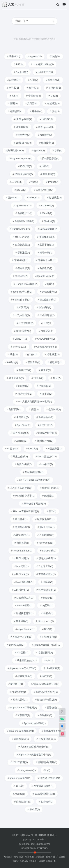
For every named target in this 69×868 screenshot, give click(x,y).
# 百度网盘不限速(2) (24, 221)
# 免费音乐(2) (21, 417)
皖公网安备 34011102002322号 (34, 844)
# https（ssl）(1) (45, 621)
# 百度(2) (46, 323)
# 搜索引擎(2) (23, 268)
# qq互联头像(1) (16, 645)
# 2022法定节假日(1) (49, 778)
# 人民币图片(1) (46, 535)
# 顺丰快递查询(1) (45, 519)
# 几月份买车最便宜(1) (20, 488)
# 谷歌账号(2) (55, 362)
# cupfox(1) (47, 598)
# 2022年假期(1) (19, 762)
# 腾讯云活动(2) (24, 394)
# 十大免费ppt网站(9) (42, 64)
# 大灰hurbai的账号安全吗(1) (34, 747)
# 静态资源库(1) (23, 802)
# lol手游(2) (46, 394)
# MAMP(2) (46, 213)
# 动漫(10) (55, 56)
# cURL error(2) (21, 237)
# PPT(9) (19, 64)
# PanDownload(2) (20, 229)
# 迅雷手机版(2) (46, 245)
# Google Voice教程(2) (26, 284)
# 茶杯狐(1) (47, 582)
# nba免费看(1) (52, 668)
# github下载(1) (48, 551)
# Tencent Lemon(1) (22, 551)
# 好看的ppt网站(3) (23, 174)
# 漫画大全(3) (23, 135)
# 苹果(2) (13, 354)
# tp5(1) (48, 660)
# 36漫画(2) (23, 307)
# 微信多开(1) (16, 684)
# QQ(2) (50, 284)
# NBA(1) (47, 629)
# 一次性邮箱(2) (21, 315)
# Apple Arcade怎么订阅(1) (22, 668)
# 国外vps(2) (13, 198)
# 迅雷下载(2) (45, 425)
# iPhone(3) (52, 182)
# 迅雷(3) (44, 166)
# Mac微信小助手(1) (24, 496)
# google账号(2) (48, 292)
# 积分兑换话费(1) (46, 558)
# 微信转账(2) (54, 409)
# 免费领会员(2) (45, 417)
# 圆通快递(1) (52, 708)
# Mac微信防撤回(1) (34, 472)
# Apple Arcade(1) (25, 629)
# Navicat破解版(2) (48, 229)
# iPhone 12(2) (19, 347)
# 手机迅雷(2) (23, 253)
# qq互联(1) (46, 605)
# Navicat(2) (48, 221)
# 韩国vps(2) (12, 449)
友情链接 (40, 857)
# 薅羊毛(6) (33, 88)
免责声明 (50, 857)
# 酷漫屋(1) (48, 496)
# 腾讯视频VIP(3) (15, 151)
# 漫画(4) (13, 103)
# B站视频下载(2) (47, 300)
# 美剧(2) (34, 409)
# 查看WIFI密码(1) (50, 488)
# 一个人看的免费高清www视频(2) (34, 402)
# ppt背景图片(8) (45, 72)
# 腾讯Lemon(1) (46, 527)
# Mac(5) (53, 96)
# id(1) (47, 770)
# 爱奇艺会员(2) (15, 378)
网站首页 (8, 857)
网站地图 (29, 857)
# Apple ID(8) (21, 72)
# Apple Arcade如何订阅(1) (45, 684)
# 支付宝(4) (31, 103)
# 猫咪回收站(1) (20, 739)
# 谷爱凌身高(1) (24, 676)
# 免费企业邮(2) (23, 464)
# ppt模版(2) (23, 386)
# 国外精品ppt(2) (20, 433)
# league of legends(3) (20, 158)
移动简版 (19, 857)
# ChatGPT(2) (20, 339)
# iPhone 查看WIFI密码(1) (25, 511)
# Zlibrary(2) (21, 441)
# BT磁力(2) (11, 362)
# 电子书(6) (13, 88)
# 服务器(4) (36, 111)
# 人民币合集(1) (20, 590)
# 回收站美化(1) (19, 700)
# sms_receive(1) (26, 770)
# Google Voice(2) (45, 276)
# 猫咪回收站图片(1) (46, 762)
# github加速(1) (22, 535)
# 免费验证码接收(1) (43, 786)
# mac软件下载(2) (21, 300)
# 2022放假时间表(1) (44, 794)
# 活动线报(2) (44, 386)
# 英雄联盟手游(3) (50, 158)
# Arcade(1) (19, 794)
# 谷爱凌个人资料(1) (21, 637)
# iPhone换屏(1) (48, 637)
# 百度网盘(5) (54, 88)
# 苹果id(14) (14, 56)
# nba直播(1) (21, 653)
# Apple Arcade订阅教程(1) (23, 708)
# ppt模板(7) (14, 80)
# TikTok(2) (37, 378)
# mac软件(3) (45, 135)
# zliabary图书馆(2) (47, 433)
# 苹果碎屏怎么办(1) (26, 660)
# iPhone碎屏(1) (24, 605)
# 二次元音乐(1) (45, 566)
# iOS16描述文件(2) (46, 457)
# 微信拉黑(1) (22, 543)
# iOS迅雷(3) (25, 166)
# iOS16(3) (20, 190)
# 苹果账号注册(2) (46, 260)
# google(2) (31, 354)
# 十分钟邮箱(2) (25, 323)
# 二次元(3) (16, 182)
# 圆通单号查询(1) (51, 731)
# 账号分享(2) (45, 253)
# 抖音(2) (56, 378)
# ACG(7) (33, 80)
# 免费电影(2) (45, 268)
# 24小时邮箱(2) (46, 315)
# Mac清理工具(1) (24, 598)
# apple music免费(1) (19, 778)
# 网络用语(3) (48, 174)
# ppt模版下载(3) (23, 143)
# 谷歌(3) (57, 151)
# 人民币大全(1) (20, 574)
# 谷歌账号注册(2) (44, 190)
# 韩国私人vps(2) (44, 441)
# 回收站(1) (46, 676)
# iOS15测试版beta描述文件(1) (34, 480)
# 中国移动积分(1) (46, 574)
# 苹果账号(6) (53, 80)
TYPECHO (42, 848)
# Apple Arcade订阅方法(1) (46, 645)
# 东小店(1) (34, 809)
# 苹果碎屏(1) (21, 621)
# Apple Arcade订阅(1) (34, 723)
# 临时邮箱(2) (44, 307)
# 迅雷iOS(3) (47, 119)
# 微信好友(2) (24, 370)
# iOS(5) (14, 96)
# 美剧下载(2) (14, 409)
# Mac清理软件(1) (24, 582)
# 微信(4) (55, 111)
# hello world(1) (45, 543)
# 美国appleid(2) (46, 237)
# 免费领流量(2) (22, 245)
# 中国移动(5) (34, 96)
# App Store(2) (23, 425)
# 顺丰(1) (51, 511)
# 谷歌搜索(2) (52, 354)
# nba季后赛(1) (18, 692)
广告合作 (61, 857)
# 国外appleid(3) (45, 127)
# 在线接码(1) (45, 715)
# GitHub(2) (33, 198)
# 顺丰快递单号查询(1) (34, 504)
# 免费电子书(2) (24, 213)
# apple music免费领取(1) (20, 731)
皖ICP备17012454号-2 (34, 840)
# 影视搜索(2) (54, 198)
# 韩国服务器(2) (54, 449)
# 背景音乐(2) (33, 362)
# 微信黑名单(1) (21, 527)
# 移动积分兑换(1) (46, 590)
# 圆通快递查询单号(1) (46, 692)
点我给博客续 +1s (48, 861)
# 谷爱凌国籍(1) (45, 653)
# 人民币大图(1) (20, 558)
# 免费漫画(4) (15, 111)
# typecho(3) (38, 151)
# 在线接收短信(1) (46, 739)
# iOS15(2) (32, 449)
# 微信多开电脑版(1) (46, 700)
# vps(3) (34, 182)
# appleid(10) (35, 56)
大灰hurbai (25, 835)
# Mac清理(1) (21, 566)
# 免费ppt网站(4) (23, 119)
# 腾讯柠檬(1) (20, 519)
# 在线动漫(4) (52, 103)
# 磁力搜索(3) (46, 143)
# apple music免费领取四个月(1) (34, 755)
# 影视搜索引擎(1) (24, 613)
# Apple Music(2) (23, 206)
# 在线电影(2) (20, 276)
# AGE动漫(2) (46, 331)
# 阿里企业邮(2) (19, 457)
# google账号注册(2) (22, 292)
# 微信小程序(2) (23, 331)
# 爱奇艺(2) (45, 370)
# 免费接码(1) (46, 802)
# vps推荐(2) (46, 464)
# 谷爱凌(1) (47, 613)
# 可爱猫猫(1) (23, 715)
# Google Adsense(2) (45, 347)
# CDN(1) (19, 786)
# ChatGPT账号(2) (45, 339)
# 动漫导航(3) (21, 127)
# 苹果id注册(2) (20, 260)
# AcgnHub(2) (47, 206)
